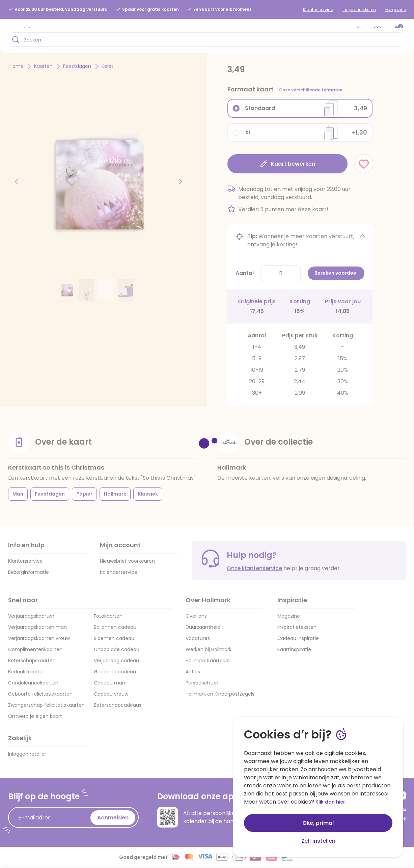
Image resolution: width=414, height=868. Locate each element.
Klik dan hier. (331, 802)
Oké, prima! (318, 823)
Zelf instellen (318, 841)
